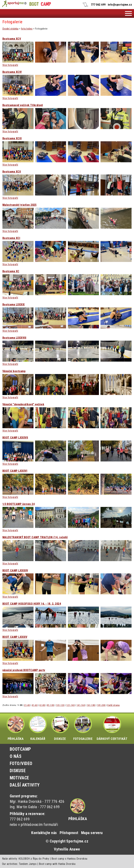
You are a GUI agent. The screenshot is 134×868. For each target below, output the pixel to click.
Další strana (113, 705)
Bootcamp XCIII (12, 138)
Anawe (75, 849)
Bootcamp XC (11, 271)
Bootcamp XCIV (12, 72)
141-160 (81, 705)
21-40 (27, 705)
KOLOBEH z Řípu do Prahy (34, 859)
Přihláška (78, 819)
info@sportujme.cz (120, 5)
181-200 (101, 705)
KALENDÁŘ (38, 728)
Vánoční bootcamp (14, 371)
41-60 (35, 705)
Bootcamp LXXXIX (14, 305)
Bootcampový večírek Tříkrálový (23, 105)
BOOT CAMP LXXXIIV (15, 571)
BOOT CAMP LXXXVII (15, 438)
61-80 (42, 705)
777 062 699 (98, 5)
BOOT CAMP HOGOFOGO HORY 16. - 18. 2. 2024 (32, 604)
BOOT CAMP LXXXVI (15, 471)
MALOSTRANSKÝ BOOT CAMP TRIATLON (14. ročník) (35, 537)
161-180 (91, 705)
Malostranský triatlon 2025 (19, 205)
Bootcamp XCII (12, 172)
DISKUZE (60, 728)
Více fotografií (10, 65)
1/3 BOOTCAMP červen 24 (19, 504)
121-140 (70, 705)
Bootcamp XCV (12, 39)
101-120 (60, 705)
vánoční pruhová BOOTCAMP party (24, 670)
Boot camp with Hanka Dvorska (57, 864)
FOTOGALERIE (83, 728)
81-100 (51, 705)
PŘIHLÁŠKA (16, 728)
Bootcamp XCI (11, 238)
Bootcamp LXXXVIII (14, 338)
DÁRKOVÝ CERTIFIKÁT (112, 728)
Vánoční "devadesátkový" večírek (23, 404)
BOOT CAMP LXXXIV (15, 637)
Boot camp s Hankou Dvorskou (69, 859)
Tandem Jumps (28, 864)
